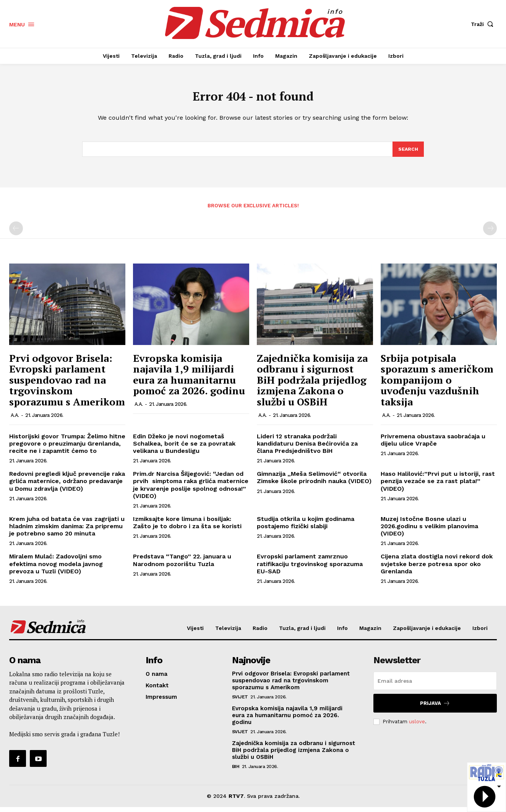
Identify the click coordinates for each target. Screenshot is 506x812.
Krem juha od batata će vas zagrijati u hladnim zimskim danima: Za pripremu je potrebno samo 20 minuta (67, 531)
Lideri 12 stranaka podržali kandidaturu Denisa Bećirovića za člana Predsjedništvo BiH (307, 448)
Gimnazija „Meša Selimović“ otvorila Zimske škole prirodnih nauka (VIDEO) (314, 483)
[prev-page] (16, 234)
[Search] (408, 154)
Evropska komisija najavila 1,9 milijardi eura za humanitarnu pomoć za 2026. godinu (189, 379)
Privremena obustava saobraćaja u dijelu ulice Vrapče (433, 445)
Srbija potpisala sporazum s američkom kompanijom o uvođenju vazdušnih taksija (437, 385)
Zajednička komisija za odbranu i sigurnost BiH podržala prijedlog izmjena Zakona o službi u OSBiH (312, 385)
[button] (484, 24)
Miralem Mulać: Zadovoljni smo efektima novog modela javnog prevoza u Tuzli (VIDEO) (56, 569)
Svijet (240, 702)
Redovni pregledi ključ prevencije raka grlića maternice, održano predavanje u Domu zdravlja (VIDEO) (67, 486)
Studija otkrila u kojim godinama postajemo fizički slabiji (306, 528)
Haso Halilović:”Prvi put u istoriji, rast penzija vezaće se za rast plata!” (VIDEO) (438, 486)
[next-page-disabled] (490, 234)
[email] (435, 686)
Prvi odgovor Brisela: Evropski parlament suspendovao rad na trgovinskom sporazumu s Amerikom (67, 385)
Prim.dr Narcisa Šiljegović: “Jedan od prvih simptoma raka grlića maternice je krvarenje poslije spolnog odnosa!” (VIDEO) (191, 490)
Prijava (435, 709)
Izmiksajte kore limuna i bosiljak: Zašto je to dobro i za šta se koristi (187, 528)
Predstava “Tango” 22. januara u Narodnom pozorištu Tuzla (182, 565)
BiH (236, 772)
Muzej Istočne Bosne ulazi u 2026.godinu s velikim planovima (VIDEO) (429, 531)
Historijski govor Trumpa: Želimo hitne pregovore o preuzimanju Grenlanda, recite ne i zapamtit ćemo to (67, 448)
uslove (417, 727)
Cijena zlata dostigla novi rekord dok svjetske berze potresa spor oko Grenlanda (437, 569)
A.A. (15, 420)
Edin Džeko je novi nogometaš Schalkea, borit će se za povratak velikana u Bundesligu (184, 448)
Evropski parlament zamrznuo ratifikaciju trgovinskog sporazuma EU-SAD (310, 569)
